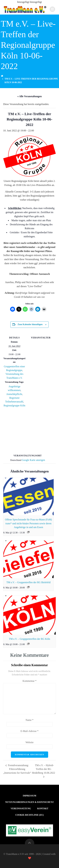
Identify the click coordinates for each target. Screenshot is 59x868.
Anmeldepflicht (14, 394)
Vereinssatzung (21, 809)
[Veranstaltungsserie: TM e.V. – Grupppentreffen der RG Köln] (28, 644)
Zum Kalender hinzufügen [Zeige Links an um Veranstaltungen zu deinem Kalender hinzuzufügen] (30, 324)
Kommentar (29, 681)
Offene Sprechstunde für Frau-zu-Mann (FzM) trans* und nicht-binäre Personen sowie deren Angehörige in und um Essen (28, 523)
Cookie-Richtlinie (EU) (29, 815)
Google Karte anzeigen (33, 460)
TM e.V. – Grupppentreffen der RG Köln (30, 639)
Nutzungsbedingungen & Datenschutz (30, 802)
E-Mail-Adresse (29, 731)
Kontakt (43, 809)
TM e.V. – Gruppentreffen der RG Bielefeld (28, 582)
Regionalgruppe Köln (14, 405)
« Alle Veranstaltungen (29, 96)
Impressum (30, 796)
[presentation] (28, 496)
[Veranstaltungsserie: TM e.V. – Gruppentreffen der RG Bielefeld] (28, 587)
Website (29, 742)
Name (29, 720)
